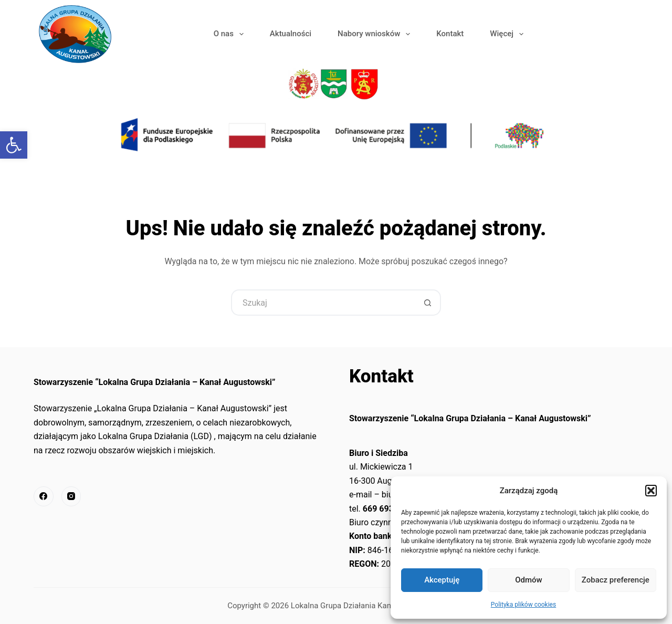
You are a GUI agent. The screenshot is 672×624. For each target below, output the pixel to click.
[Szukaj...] (323, 303)
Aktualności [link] (291, 34)
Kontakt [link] (450, 34)
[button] (651, 491)
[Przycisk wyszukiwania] (428, 303)
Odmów (529, 580)
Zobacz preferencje (616, 580)
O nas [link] (231, 34)
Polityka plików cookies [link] (523, 605)
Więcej (509, 34)
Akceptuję (442, 580)
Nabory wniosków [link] (376, 34)
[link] (14, 145)
